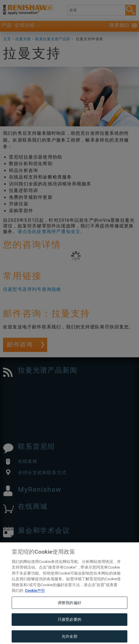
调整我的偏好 (69, 613)
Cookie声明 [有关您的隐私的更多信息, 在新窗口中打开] (35, 601)
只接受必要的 (69, 630)
